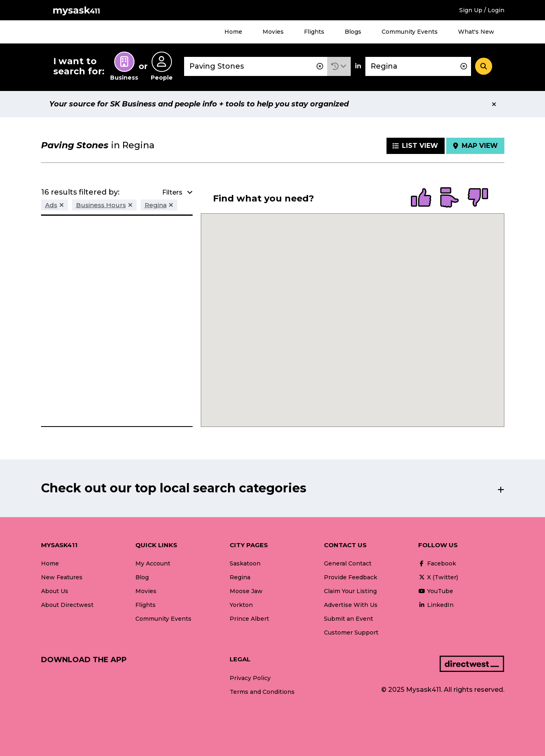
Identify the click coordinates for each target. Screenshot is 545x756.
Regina (240, 577)
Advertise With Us (351, 605)
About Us (55, 591)
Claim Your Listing (350, 591)
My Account (153, 563)
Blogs (353, 32)
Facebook (437, 563)
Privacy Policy (250, 678)
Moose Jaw (246, 591)
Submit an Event (348, 619)
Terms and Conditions (262, 692)
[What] (256, 66)
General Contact (348, 563)
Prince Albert (249, 619)
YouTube (436, 591)
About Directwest (67, 605)
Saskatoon (245, 563)
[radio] (421, 198)
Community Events (410, 32)
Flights (314, 32)
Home (233, 32)
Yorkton (241, 605)
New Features (62, 577)
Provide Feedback (351, 577)
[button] (339, 66)
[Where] (418, 66)
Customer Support (351, 633)
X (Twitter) (438, 577)
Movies (273, 32)
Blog (142, 577)
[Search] (484, 66)
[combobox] (256, 66)
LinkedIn (436, 605)
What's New (476, 32)
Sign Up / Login (482, 10)
